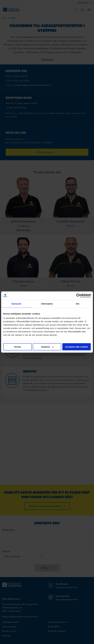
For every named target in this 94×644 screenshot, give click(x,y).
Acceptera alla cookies (77, 347)
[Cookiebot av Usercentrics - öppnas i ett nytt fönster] (78, 296)
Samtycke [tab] (16, 304)
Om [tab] (78, 304)
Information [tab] (47, 304)
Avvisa (17, 347)
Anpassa (47, 347)
